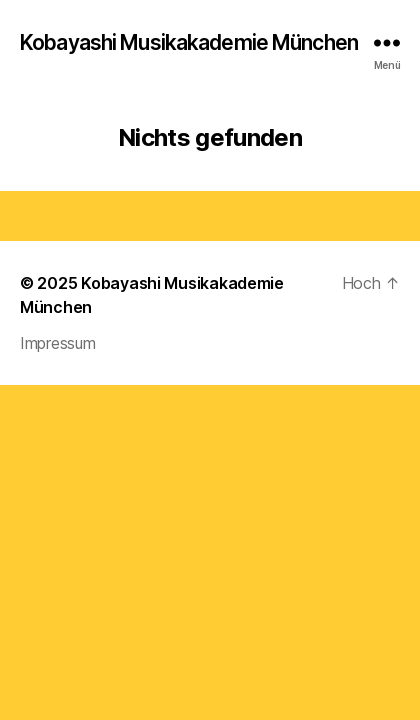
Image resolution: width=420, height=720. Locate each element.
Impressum (58, 343)
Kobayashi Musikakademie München (189, 42)
